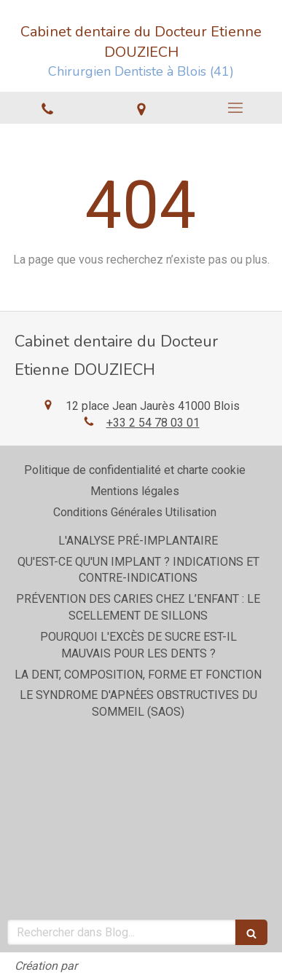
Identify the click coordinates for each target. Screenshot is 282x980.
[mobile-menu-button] (235, 108)
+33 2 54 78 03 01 (153, 423)
